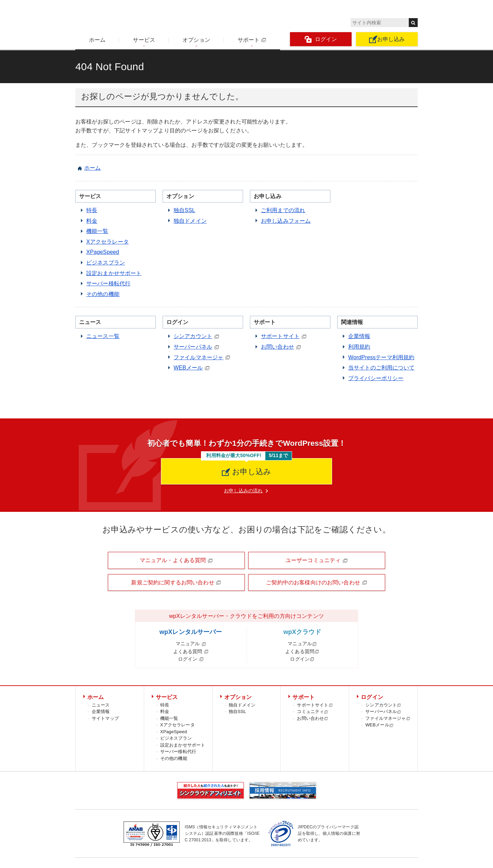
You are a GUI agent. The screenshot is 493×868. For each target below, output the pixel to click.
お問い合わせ (277, 347)
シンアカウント (193, 336)
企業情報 (359, 336)
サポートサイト (280, 336)
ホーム (97, 40)
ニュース (101, 705)
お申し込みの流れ (243, 491)
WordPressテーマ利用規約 (381, 357)
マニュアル (191, 644)
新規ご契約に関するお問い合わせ (176, 583)
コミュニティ (313, 711)
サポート (252, 40)
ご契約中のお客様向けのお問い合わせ (317, 583)
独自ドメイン (190, 221)
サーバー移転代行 (108, 283)
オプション (196, 40)
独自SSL (184, 210)
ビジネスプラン (106, 263)
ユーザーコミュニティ (317, 560)
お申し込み (387, 39)
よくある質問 (191, 651)
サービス (144, 40)
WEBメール (188, 368)
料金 (92, 221)
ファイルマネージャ (198, 357)
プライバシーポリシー (376, 378)
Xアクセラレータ (108, 242)
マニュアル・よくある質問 (176, 560)
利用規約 (359, 347)
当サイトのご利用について (381, 368)
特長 (92, 210)
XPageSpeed (103, 252)
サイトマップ (105, 718)
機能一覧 (97, 231)
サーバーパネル (193, 347)
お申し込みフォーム (286, 221)
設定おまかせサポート (114, 273)
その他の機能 (103, 294)
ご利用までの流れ (283, 210)
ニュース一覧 (103, 336)
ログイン (321, 40)
